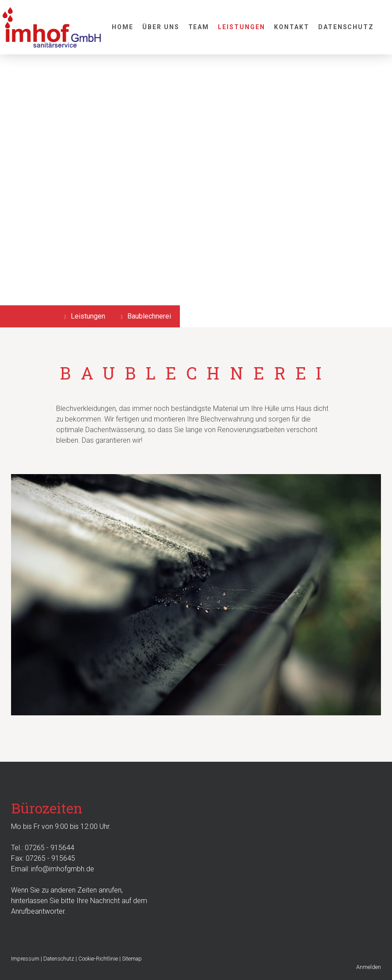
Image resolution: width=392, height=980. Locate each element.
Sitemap (132, 959)
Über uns (161, 27)
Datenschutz (346, 27)
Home (123, 27)
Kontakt (292, 27)
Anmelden (369, 967)
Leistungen (242, 27)
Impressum (25, 959)
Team (199, 27)
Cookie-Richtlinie (98, 959)
